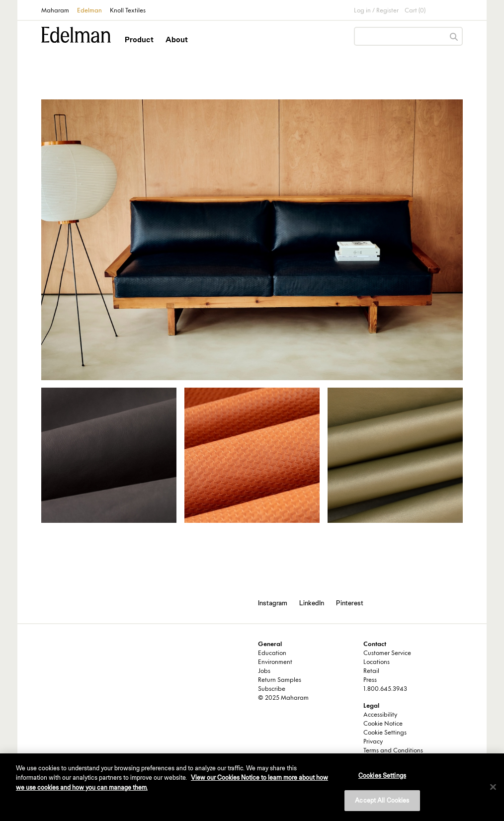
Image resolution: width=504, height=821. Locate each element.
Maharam (55, 11)
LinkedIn (312, 603)
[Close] (493, 787)
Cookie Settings (385, 733)
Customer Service (387, 654)
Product (139, 40)
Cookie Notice (383, 724)
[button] (140, 48)
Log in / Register (376, 11)
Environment (275, 662)
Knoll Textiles (128, 11)
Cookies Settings (382, 776)
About (177, 40)
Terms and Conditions (393, 751)
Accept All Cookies (382, 800)
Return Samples (280, 680)
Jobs (264, 671)
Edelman (89, 11)
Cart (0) (415, 11)
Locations (377, 662)
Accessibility (380, 715)
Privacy (373, 742)
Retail (371, 671)
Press (370, 680)
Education (272, 654)
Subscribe (272, 689)
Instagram (273, 603)
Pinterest (350, 603)
